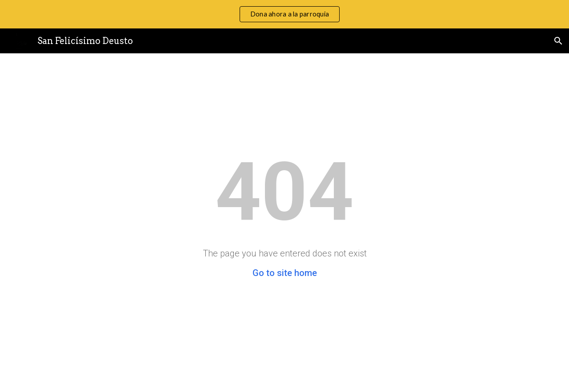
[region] (284, 14)
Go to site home (285, 273)
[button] (558, 41)
